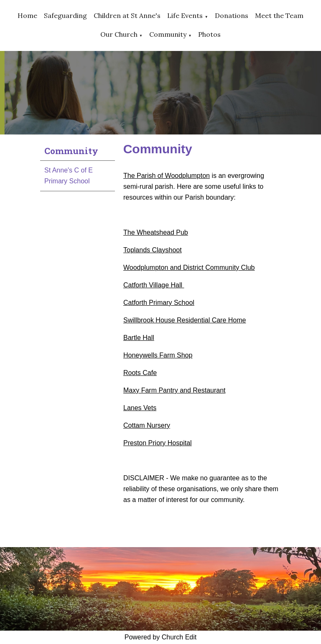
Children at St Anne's (127, 15)
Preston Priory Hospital (158, 443)
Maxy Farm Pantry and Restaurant (175, 390)
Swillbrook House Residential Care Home (185, 320)
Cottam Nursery (147, 425)
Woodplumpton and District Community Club (189, 267)
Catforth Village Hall (154, 285)
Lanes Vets (140, 408)
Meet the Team (279, 15)
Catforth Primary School (159, 303)
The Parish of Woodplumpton (167, 176)
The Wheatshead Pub (156, 232)
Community (168, 34)
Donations (232, 15)
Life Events (185, 15)
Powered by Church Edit (161, 637)
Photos (209, 34)
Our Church (119, 34)
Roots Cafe (140, 373)
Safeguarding (65, 15)
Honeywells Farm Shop (158, 355)
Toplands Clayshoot (153, 250)
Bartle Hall (139, 338)
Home (27, 15)
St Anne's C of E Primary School (69, 176)
